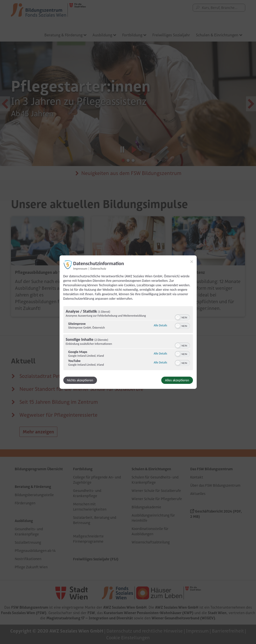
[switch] (182, 317)
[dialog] (128, 322)
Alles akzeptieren (177, 380)
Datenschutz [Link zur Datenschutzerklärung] (98, 268)
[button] (178, 317)
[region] (128, 339)
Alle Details (161, 325)
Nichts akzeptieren (80, 380)
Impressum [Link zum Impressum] (80, 268)
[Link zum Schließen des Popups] (192, 261)
